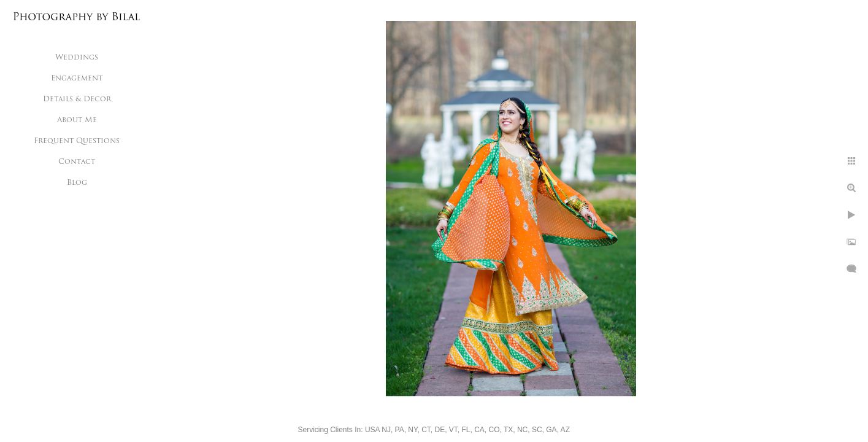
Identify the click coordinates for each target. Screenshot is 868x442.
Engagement (77, 79)
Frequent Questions (77, 141)
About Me (77, 120)
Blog (77, 183)
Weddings (77, 58)
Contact (77, 162)
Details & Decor (77, 99)
